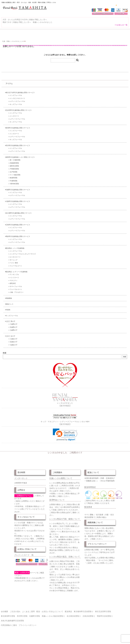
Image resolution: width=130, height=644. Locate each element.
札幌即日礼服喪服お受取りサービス (18, 194)
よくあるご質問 (9, 39)
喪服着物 (9, 302)
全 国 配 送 (21, 34)
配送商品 (68, 615)
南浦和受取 (14, 182)
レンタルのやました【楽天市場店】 (65, 407)
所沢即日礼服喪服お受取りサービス (18, 150)
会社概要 (4, 615)
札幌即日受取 (35, 620)
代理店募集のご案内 (9, 629)
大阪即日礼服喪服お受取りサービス (18, 206)
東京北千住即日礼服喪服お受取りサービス (20, 97)
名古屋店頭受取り (74, 620)
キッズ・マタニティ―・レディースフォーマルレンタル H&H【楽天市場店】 (65, 425)
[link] (65, 438)
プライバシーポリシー (28, 629)
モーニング (14, 264)
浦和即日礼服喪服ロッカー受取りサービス (20, 161)
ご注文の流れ (105, 34)
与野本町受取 (14, 188)
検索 (5, 357)
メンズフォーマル (16, 100)
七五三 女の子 (10, 340)
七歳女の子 (14, 349)
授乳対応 (13, 288)
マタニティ (14, 285)
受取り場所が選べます (40, 34)
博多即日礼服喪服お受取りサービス (18, 241)
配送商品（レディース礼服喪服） (17, 276)
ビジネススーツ (15, 261)
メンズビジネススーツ (17, 103)
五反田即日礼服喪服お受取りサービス (18, 114)
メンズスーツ (14, 120)
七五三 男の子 (10, 325)
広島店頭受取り (89, 620)
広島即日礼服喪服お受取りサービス (18, 229)
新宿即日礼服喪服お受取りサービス (18, 132)
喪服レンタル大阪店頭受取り (53, 620)
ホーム (7, 34)
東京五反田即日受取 (103, 615)
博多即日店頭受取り (105, 620)
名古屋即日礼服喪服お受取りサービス (18, 217)
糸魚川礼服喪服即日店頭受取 (12, 625)
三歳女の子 (14, 343)
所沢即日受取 (22, 620)
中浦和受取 (14, 185)
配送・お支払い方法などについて (50, 615)
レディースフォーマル (17, 106)
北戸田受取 (14, 176)
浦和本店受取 (14, 170)
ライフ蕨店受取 (15, 179)
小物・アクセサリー (17, 297)
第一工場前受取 (15, 164)
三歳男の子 (14, 328)
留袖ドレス (9, 308)
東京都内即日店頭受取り (84, 615)
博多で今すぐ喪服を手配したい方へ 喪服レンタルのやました (27, 24)
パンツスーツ (14, 282)
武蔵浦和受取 (14, 167)
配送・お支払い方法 (85, 34)
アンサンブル (14, 279)
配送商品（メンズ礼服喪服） (15, 252)
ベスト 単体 (14, 267)
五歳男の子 (14, 331)
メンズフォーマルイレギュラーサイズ (23, 258)
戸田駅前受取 (14, 173)
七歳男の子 (14, 334)
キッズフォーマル (16, 108)
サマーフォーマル (16, 291)
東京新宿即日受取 (8, 620)
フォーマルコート (16, 270)
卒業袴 (8, 314)
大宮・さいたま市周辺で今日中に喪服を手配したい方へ (25, 21)
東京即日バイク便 (63, 34)
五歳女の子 (14, 346)
